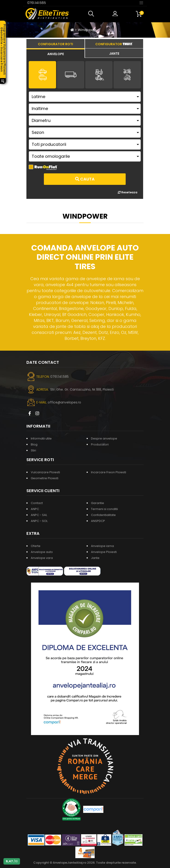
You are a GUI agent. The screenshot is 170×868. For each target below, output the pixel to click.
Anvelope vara (42, 558)
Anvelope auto (42, 552)
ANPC (35, 509)
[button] (92, 14)
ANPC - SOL (39, 521)
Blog (34, 444)
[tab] (55, 53)
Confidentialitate (103, 515)
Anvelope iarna (102, 546)
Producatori (100, 444)
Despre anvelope (104, 438)
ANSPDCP (98, 521)
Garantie (98, 503)
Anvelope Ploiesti (104, 552)
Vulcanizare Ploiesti (45, 472)
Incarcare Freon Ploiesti (109, 472)
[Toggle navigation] (141, 3)
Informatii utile (41, 438)
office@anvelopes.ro (64, 402)
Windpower (87, 30)
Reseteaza (128, 192)
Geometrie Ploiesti (45, 478)
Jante (95, 558)
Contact (37, 503)
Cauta (85, 179)
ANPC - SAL (39, 515)
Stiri (33, 450)
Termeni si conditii (104, 509)
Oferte (36, 546)
